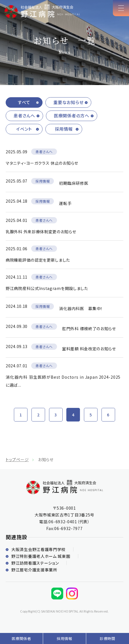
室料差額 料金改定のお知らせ (89, 349)
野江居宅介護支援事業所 (34, 570)
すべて (24, 102)
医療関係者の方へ (72, 116)
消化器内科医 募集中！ (81, 308)
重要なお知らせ (68, 102)
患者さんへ (24, 116)
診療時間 (108, 638)
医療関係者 (21, 638)
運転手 (65, 203)
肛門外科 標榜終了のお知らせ (89, 329)
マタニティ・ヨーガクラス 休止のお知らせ (42, 163)
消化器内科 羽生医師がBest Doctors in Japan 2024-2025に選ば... (63, 381)
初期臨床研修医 (74, 183)
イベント (24, 129)
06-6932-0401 (63, 522)
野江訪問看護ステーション (35, 563)
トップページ (17, 459)
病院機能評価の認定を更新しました (38, 260)
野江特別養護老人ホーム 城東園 (41, 556)
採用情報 (64, 129)
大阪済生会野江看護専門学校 (38, 549)
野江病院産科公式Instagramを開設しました (47, 288)
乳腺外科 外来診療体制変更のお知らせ (41, 232)
